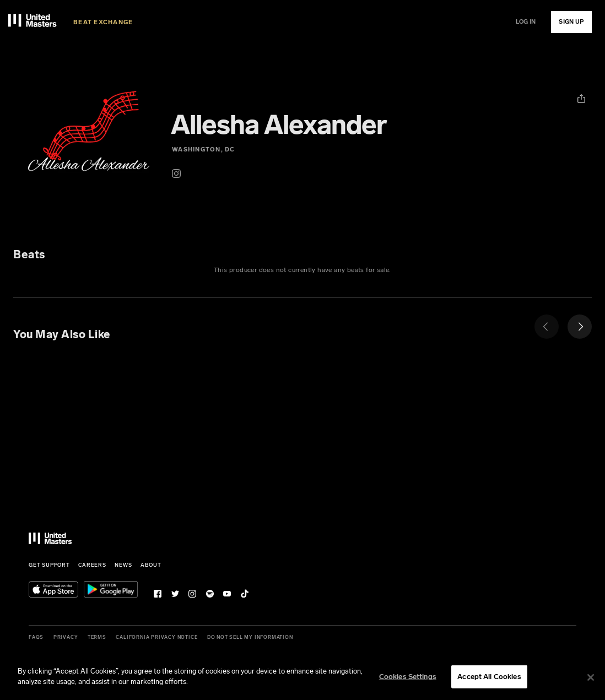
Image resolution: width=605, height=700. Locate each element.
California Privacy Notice (156, 637)
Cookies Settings (408, 677)
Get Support (49, 565)
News (123, 565)
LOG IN (526, 22)
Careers (92, 565)
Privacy (66, 637)
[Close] (591, 679)
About (151, 565)
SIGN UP (571, 22)
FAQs (36, 637)
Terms (97, 637)
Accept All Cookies (489, 677)
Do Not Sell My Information (250, 637)
